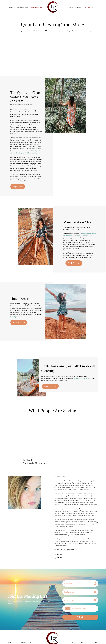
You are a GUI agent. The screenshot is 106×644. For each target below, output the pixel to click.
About (11, 8)
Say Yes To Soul (37, 8)
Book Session (74, 263)
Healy (71, 8)
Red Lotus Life (89, 8)
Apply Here (18, 187)
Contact (78, 8)
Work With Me (22, 8)
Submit (80, 618)
